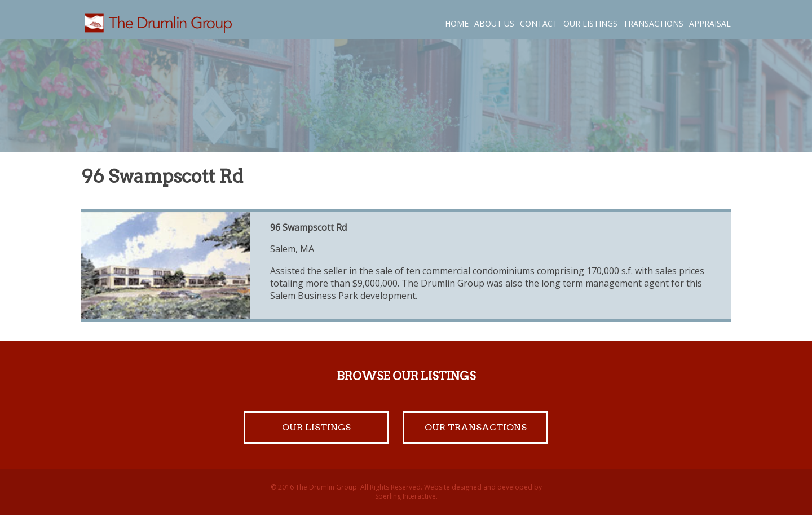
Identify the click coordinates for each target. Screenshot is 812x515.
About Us (494, 23)
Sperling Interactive (405, 496)
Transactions (653, 23)
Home (457, 23)
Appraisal (710, 23)
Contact (539, 23)
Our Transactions (476, 427)
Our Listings (590, 23)
